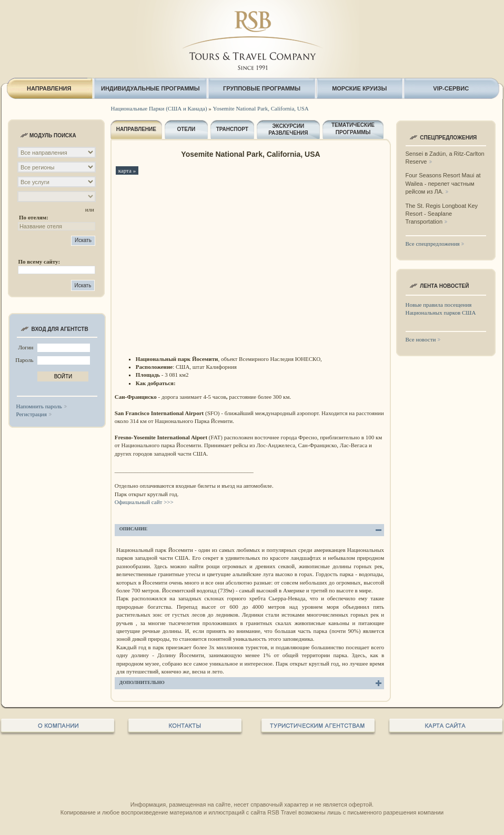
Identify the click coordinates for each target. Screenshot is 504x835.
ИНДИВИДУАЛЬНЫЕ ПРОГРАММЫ (150, 88)
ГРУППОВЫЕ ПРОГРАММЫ (262, 88)
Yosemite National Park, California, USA (261, 108)
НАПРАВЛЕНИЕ (136, 129)
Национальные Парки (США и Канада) (159, 108)
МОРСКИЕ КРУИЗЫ (359, 88)
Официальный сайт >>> (145, 502)
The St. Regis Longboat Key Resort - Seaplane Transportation (442, 214)
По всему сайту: (39, 261)
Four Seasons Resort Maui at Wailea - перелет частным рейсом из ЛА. (443, 183)
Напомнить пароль (39, 406)
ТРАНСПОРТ (232, 129)
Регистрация (32, 414)
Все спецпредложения (433, 244)
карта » (127, 170)
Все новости (421, 339)
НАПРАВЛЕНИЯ (49, 88)
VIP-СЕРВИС (451, 88)
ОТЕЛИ (186, 129)
